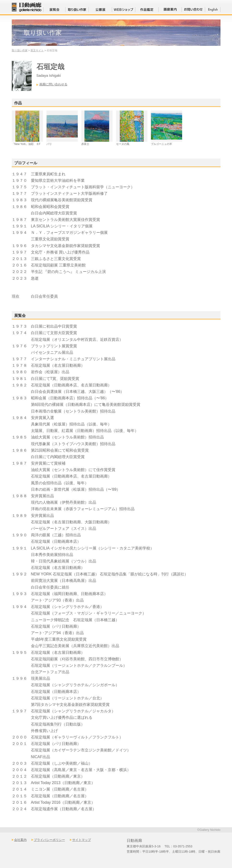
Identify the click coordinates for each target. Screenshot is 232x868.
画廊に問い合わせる (53, 84)
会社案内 (20, 840)
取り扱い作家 (20, 50)
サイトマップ (82, 840)
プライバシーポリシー (49, 840)
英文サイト (37, 50)
